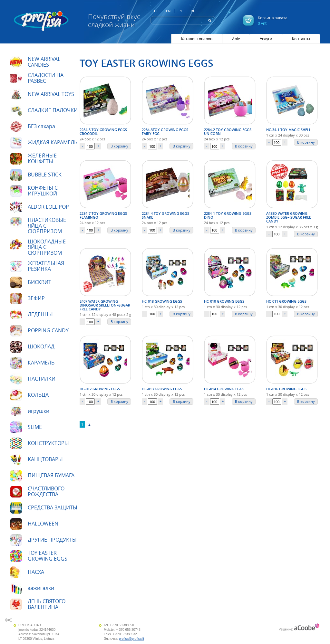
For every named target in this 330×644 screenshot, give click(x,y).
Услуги (266, 39)
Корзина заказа (273, 20)
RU (193, 11)
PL (181, 11)
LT (156, 11)
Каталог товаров (197, 39)
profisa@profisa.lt (131, 639)
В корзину (119, 146)
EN (168, 11)
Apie (236, 39)
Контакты (301, 39)
